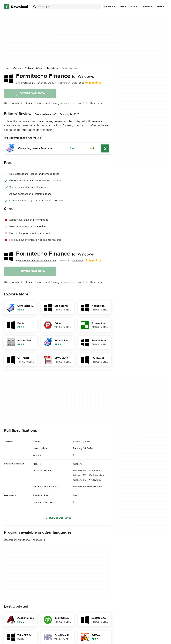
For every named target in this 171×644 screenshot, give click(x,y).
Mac (122, 7)
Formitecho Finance (55, 76)
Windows (108, 7)
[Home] (7, 68)
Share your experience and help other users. (77, 103)
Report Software (58, 518)
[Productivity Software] (34, 68)
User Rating (87, 83)
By (36, 83)
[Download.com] (16, 7)
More (161, 7)
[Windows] (17, 68)
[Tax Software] (53, 68)
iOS (133, 7)
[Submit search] (35, 7)
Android (146, 7)
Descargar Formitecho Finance (22, 540)
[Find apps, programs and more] (66, 7)
